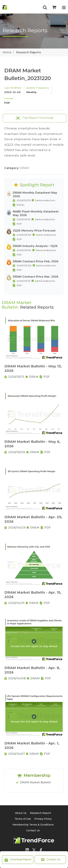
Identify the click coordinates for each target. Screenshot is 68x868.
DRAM (24, 168)
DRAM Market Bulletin (35, 782)
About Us (21, 813)
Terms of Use (23, 819)
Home (7, 52)
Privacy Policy (43, 819)
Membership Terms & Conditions (33, 825)
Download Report (18, 860)
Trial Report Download (35, 118)
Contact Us (50, 860)
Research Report (40, 813)
